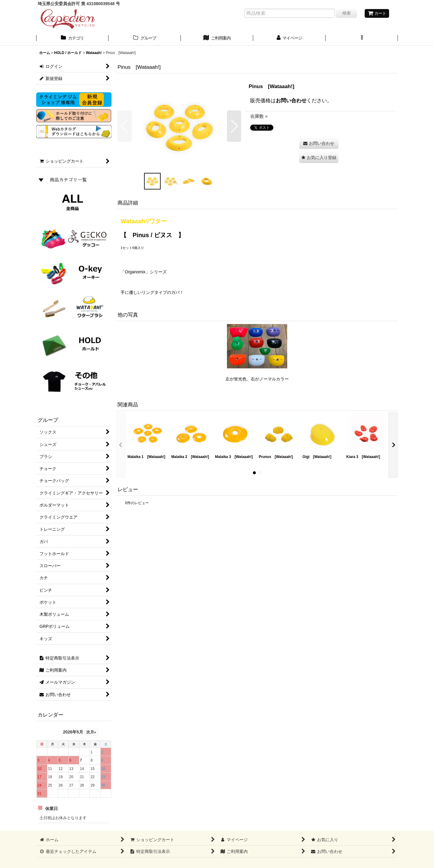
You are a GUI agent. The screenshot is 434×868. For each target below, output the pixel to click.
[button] (362, 39)
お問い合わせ (291, 100)
